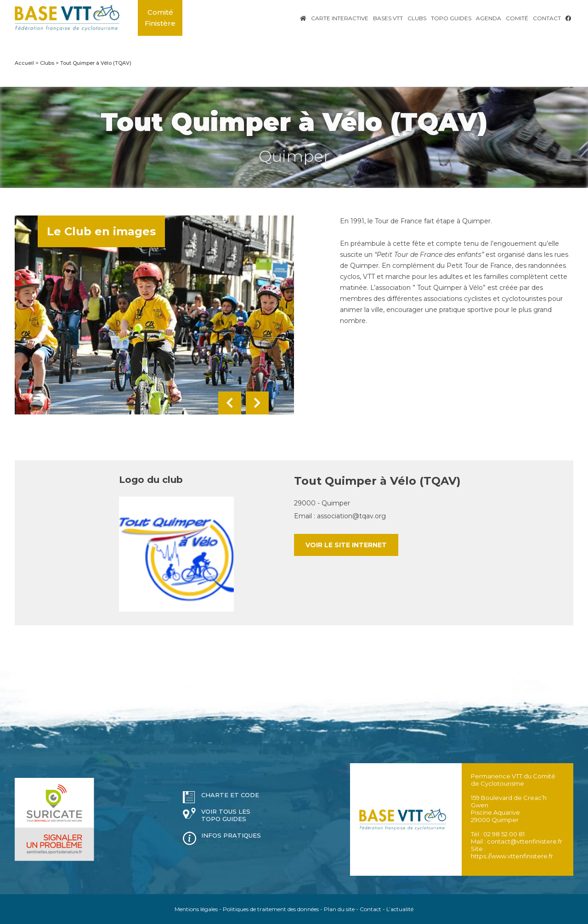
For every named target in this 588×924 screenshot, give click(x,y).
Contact (547, 18)
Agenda (489, 18)
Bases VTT (388, 18)
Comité (517, 18)
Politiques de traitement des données (271, 909)
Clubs (417, 18)
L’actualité (400, 909)
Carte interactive (340, 18)
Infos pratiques (231, 835)
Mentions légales (196, 909)
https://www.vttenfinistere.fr (512, 856)
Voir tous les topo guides (226, 815)
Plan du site (339, 909)
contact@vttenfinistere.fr (525, 841)
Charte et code (230, 795)
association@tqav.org (351, 516)
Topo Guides (451, 18)
